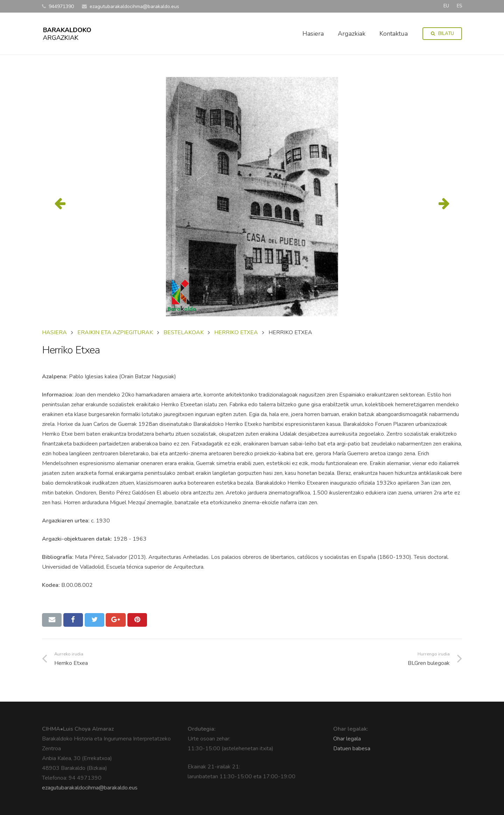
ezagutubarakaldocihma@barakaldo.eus (90, 788)
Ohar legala (347, 739)
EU (446, 6)
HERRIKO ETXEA (236, 332)
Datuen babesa (352, 749)
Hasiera (54, 332)
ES (459, 6)
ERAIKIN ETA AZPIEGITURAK (115, 332)
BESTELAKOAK (184, 332)
